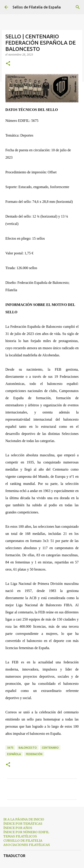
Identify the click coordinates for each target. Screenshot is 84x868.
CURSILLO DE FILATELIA (23, 841)
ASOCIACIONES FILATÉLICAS (27, 845)
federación (34, 754)
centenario (50, 748)
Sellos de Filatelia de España (37, 7)
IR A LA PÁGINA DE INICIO (24, 819)
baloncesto (28, 748)
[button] (8, 64)
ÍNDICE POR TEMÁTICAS (23, 824)
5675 (10, 748)
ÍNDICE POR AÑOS (18, 828)
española (14, 754)
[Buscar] (78, 7)
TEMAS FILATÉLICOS (20, 836)
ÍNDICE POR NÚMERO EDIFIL (26, 832)
